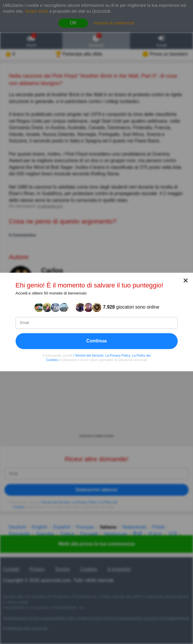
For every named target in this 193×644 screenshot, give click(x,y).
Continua (96, 341)
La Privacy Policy (118, 355)
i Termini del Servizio (88, 355)
